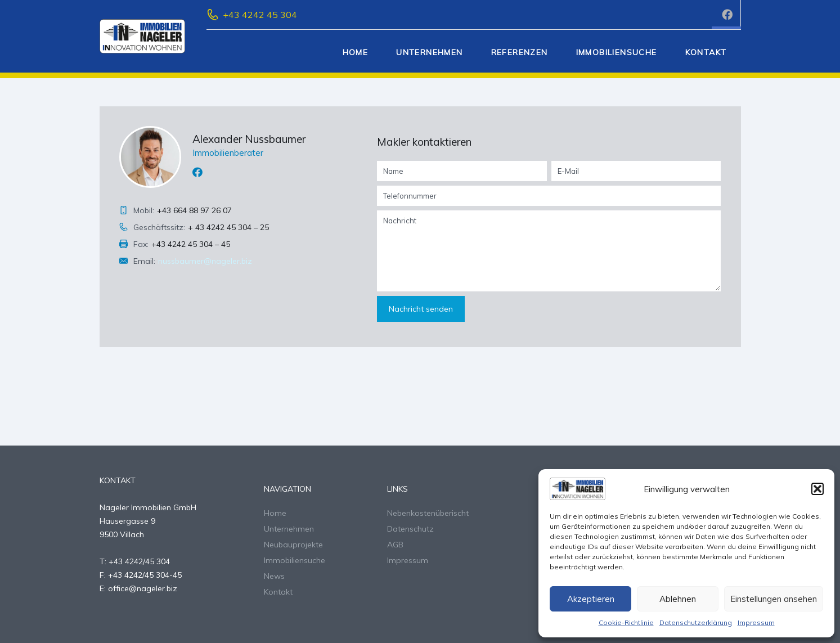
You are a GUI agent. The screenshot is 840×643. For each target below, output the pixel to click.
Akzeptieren (591, 599)
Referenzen (520, 52)
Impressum (756, 622)
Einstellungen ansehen (774, 599)
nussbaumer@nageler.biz (205, 261)
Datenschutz (410, 529)
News (274, 576)
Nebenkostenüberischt (428, 513)
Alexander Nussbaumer (249, 139)
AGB (395, 545)
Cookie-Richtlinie (626, 622)
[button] (817, 489)
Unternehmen (429, 52)
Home (356, 52)
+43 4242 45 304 (260, 15)
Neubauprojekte (293, 545)
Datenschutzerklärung (696, 622)
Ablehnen (678, 599)
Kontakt (706, 52)
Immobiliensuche (617, 52)
